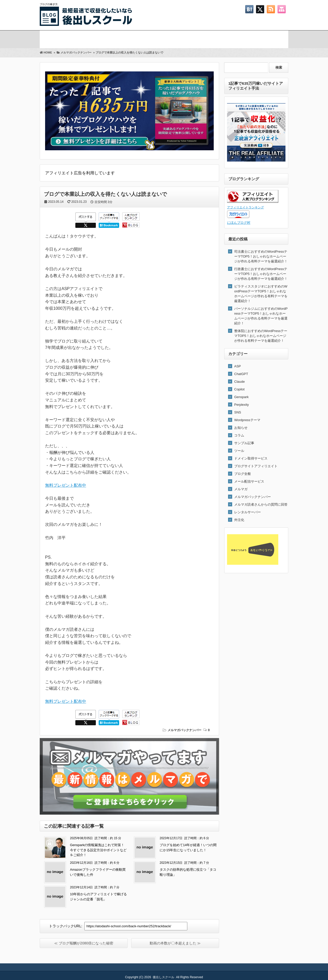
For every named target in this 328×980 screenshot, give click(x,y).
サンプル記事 (244, 443)
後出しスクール (163, 977)
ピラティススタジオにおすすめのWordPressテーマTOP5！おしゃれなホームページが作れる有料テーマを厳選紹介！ (261, 294)
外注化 (239, 520)
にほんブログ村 (239, 223)
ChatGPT (241, 374)
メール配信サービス (249, 481)
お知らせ (241, 428)
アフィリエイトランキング (245, 207)
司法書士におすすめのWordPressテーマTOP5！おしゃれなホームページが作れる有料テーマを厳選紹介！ (261, 256)
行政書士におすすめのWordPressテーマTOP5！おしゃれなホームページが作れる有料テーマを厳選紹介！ (261, 274)
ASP (238, 366)
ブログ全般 (243, 474)
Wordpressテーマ (247, 420)
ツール (239, 451)
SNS (238, 412)
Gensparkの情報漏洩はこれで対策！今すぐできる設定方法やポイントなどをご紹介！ (98, 850)
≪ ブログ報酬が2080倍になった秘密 (84, 943)
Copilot (239, 389)
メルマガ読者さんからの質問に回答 (261, 504)
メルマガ (93, 38)
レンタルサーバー (248, 512)
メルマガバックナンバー (184, 730)
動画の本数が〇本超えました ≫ (175, 943)
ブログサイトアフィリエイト (256, 466)
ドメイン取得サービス (251, 458)
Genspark (241, 397)
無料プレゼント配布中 (66, 485)
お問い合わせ (260, 38)
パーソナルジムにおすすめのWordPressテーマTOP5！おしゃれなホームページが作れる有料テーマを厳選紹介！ (261, 316)
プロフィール (148, 38)
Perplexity (242, 405)
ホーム (52, 38)
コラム (239, 435)
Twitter (204, 38)
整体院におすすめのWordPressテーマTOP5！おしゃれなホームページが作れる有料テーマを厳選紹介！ (261, 336)
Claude (239, 382)
